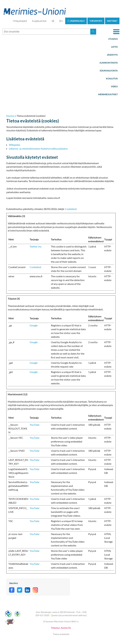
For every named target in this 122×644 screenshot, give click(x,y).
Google (34, 325)
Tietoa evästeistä (61, 634)
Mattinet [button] (112, 21)
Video (114, 86)
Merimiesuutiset (108, 94)
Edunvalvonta (109, 71)
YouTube (35, 425)
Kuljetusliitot (39, 21)
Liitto (114, 47)
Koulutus (112, 78)
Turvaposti (96, 21)
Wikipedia (14, 145)
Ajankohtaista (109, 63)
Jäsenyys (112, 55)
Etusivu (113, 39)
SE (53, 21)
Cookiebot (71, 209)
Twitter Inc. (36, 246)
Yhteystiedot (20, 21)
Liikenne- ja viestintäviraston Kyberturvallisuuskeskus (38, 149)
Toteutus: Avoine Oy (61, 628)
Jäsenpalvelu (76, 21)
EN (61, 21)
